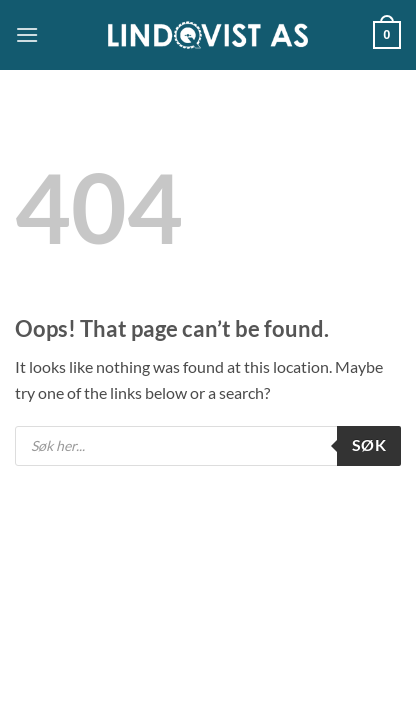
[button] (27, 34)
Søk (369, 445)
